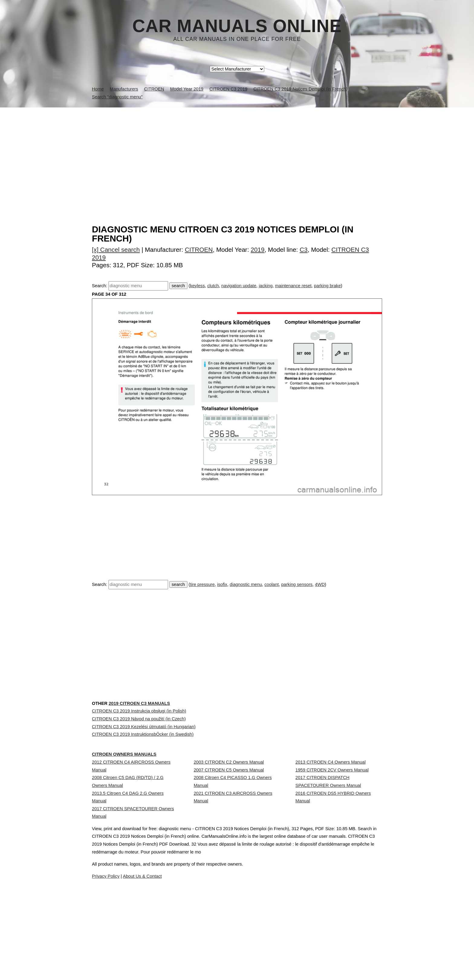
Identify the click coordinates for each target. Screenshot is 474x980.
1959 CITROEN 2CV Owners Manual (332, 842)
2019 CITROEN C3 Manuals (158, 730)
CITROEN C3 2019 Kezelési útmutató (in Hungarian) (144, 777)
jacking (266, 286)
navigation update (239, 286)
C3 (304, 250)
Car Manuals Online (237, 26)
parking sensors (297, 584)
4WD (320, 584)
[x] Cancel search (116, 250)
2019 (258, 250)
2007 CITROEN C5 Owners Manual (229, 842)
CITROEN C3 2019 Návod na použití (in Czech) (139, 764)
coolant (272, 584)
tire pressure (202, 584)
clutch (213, 286)
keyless (198, 286)
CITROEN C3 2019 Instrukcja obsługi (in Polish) (139, 750)
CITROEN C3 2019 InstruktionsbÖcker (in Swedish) (143, 790)
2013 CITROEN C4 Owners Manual (330, 829)
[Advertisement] (237, 153)
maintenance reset (293, 286)
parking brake (328, 286)
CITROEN (199, 250)
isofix (222, 584)
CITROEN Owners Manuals (137, 809)
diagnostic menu (246, 584)
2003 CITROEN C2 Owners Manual (229, 829)
